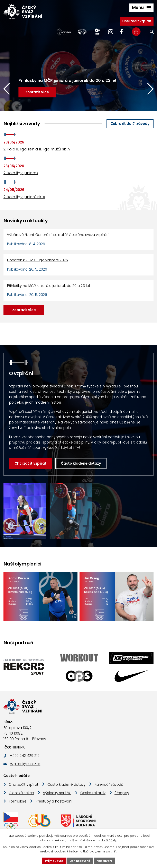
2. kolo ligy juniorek (21, 173)
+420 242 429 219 (25, 756)
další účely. (109, 840)
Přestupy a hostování (54, 801)
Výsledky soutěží (57, 793)
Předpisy (122, 793)
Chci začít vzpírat (137, 21)
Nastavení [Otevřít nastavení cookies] (104, 861)
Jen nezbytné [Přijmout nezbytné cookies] (80, 861)
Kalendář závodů (109, 784)
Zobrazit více (24, 310)
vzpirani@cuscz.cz (25, 764)
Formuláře (18, 801)
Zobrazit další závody (130, 124)
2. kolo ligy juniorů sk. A (24, 197)
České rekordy (93, 793)
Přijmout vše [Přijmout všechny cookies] (54, 861)
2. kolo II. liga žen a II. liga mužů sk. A (37, 149)
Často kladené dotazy (81, 463)
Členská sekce (21, 793)
